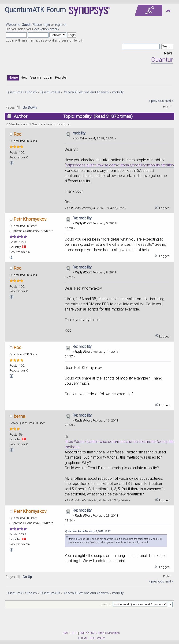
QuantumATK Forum (35, 10)
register (60, 25)
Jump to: (106, 604)
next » (169, 101)
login (46, 25)
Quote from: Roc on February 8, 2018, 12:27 (88, 531)
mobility (79, 133)
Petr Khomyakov (30, 219)
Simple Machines (109, 633)
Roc (17, 134)
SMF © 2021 (88, 633)
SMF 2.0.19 (70, 633)
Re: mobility (82, 218)
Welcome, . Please (24, 25)
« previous (156, 101)
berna (19, 416)
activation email (46, 29)
